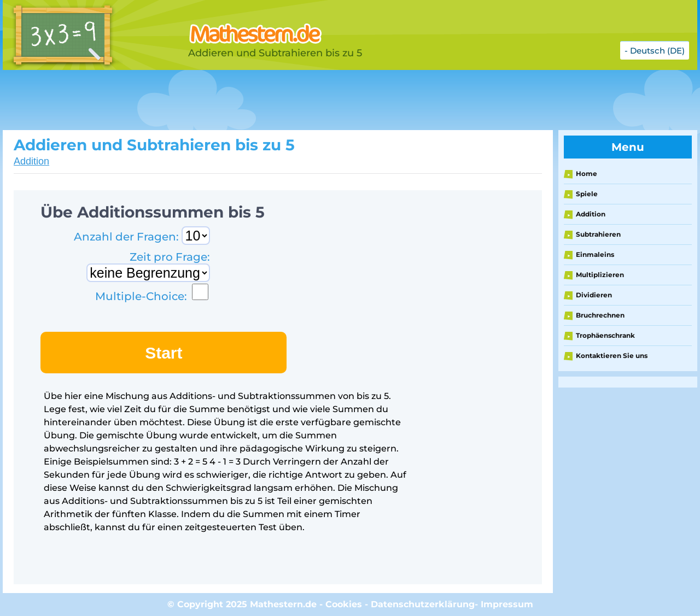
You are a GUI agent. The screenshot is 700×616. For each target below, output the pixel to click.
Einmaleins (595, 254)
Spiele (587, 194)
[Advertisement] (276, 100)
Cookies (344, 604)
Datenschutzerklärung (423, 604)
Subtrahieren (598, 234)
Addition (31, 161)
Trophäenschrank (605, 335)
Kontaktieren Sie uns (612, 356)
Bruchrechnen (600, 315)
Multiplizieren (600, 275)
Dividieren (594, 295)
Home (587, 174)
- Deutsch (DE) (655, 51)
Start (164, 353)
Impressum (507, 604)
